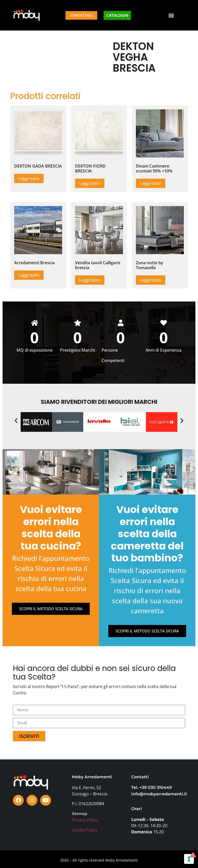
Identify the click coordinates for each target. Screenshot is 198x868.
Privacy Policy (85, 820)
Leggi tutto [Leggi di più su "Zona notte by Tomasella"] (151, 280)
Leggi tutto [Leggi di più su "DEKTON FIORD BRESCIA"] (90, 183)
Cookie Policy (85, 830)
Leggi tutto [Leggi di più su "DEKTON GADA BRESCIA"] (29, 178)
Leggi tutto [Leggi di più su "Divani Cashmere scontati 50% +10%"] (151, 183)
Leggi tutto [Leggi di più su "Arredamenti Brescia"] (29, 275)
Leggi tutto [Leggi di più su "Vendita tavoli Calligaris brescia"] (90, 280)
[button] (171, 15)
